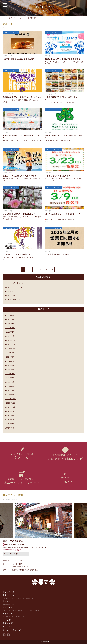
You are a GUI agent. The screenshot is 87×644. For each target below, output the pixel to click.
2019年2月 (10, 424)
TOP (4, 18)
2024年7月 (10, 361)
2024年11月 (11, 345)
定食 (13, 604)
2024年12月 (11, 340)
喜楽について (9, 595)
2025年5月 (10, 319)
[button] (3, 520)
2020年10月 (11, 399)
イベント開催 (18, 611)
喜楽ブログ (11, 296)
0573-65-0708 (15, 544)
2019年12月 (11, 403)
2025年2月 (10, 332)
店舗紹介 (7, 601)
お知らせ (10, 291)
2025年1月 (10, 336)
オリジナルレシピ (18, 617)
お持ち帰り (7, 604)
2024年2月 (10, 382)
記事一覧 (12, 18)
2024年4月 (10, 374)
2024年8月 (10, 357)
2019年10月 (11, 407)
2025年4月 (10, 324)
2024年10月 (11, 349)
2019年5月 (10, 420)
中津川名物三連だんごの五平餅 (14, 598)
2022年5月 (10, 386)
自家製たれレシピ (13, 300)
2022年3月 (10, 390)
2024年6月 (10, 365)
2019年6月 (10, 416)
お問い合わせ (9, 626)
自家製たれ (8, 614)
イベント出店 (9, 607)
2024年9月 (10, 353)
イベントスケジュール (15, 283)
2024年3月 (10, 378)
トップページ (9, 592)
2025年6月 (10, 315)
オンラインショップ (14, 287)
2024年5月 (10, 370)
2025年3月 (10, 328)
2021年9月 (10, 395)
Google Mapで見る (11, 554)
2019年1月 (10, 428)
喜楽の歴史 (30, 598)
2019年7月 (10, 411)
